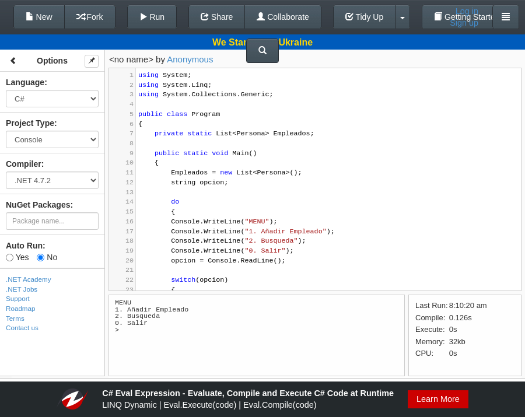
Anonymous (190, 59)
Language (25, 82)
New (39, 17)
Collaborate (283, 17)
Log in (467, 11)
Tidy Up (364, 17)
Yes (17, 257)
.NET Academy (29, 279)
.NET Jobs (22, 289)
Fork (90, 17)
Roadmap (21, 308)
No (47, 257)
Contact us (22, 328)
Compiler (24, 164)
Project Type (30, 123)
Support (18, 298)
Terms (15, 318)
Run (152, 17)
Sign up (464, 23)
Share (217, 17)
